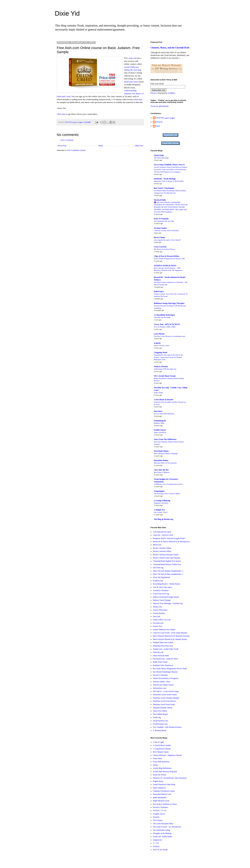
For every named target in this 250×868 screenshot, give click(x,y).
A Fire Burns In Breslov (164, 400)
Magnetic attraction (161, 503)
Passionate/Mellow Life (162, 794)
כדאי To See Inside (160, 850)
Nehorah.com (158, 652)
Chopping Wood (161, 352)
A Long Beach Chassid (162, 749)
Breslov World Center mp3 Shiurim (167, 558)
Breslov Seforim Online (162, 548)
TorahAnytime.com (160, 721)
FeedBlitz (171, 93)
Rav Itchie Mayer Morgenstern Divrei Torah (170, 669)
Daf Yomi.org (158, 568)
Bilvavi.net (157, 545)
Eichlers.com (158, 581)
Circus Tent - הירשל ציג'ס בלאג (167, 324)
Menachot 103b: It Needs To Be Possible (169, 181)
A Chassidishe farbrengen (164, 315)
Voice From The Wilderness (165, 439)
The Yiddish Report (160, 714)
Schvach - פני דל (160, 811)
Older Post (139, 146)
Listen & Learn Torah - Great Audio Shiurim (170, 633)
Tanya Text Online (160, 711)
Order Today (158, 393)
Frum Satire (157, 758)
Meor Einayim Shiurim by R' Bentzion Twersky (171, 636)
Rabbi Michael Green (161, 801)
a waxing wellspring (162, 501)
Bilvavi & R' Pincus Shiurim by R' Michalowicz (171, 542)
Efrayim (159, 122)
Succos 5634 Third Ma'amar (164, 414)
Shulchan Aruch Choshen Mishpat (166, 698)
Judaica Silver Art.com (162, 620)
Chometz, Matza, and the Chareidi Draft (170, 48)
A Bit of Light (158, 742)
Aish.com (132, 58)
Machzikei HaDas (161, 460)
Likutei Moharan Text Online (164, 630)
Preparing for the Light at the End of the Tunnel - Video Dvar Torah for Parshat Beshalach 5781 (168, 357)
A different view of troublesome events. (168, 484)
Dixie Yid (67, 13)
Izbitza (156, 765)
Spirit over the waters (162, 345)
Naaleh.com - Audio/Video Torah (166, 649)
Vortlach (156, 846)
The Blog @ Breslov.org (164, 519)
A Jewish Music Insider (162, 745)
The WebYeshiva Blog (162, 830)
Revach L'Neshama (160, 675)
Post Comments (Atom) (76, 150)
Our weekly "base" (161, 512)
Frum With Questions (161, 762)
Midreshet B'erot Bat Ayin (163, 646)
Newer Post (62, 146)
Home (101, 146)
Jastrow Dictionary (160, 610)
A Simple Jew (159, 510)
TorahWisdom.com (160, 724)
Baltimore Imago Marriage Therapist (169, 303)
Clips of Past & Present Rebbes (167, 256)
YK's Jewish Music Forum (165, 376)
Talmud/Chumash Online (163, 708)
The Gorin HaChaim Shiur (163, 824)
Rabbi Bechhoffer (160, 798)
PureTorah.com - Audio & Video (165, 659)
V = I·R (156, 843)
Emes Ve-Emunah (161, 219)
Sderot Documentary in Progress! (166, 678)
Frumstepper (159, 491)
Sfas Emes (158, 411)
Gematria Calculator (161, 590)
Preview (154, 93)
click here (138, 99)
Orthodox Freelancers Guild (164, 791)
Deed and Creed (131, 82)
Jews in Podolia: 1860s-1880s (165, 327)
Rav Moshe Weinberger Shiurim (165, 672)
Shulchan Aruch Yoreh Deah (164, 704)
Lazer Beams (159, 334)
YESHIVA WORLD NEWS (165, 266)
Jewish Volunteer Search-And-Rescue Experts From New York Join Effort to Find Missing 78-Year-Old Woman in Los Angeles (171, 169)
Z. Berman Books (160, 730)
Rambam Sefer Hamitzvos (163, 665)
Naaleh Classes (160, 430)
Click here (61, 114)
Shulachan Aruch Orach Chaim (165, 695)
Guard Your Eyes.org (161, 594)
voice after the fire (161, 470)
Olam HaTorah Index (161, 656)
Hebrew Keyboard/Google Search (166, 597)
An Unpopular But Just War (164, 221)
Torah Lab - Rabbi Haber (162, 837)
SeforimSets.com (159, 688)
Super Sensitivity (160, 432)
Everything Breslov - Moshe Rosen (166, 584)
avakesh (157, 343)
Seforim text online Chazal (163, 685)
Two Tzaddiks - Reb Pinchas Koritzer (167, 727)
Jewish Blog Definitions (162, 768)
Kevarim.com (158, 623)
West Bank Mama (161, 451)
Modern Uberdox (161, 367)
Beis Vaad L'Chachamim (164, 188)
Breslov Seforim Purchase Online (166, 555)
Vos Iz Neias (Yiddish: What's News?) (169, 165)
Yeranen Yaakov (160, 228)
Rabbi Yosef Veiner (160, 662)
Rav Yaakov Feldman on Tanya (165, 804)
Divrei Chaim (159, 237)
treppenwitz (157, 840)
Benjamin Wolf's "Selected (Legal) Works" (169, 538)
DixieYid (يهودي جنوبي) (165, 118)
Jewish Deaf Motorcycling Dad (165, 772)
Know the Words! (160, 775)
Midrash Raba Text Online (163, 642)
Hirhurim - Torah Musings (165, 179)
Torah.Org (157, 717)
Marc (158, 126)
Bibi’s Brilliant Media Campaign (166, 453)
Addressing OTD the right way (165, 369)
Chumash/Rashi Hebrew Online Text (167, 564)
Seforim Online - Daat (161, 682)
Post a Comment (67, 140)
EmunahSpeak (160, 421)
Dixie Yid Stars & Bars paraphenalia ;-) (168, 574)
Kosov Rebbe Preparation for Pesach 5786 (169, 259)
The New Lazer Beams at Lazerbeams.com (169, 336)
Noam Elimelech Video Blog (164, 784)
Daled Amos (159, 291)
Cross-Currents (160, 247)
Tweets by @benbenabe (160, 106)
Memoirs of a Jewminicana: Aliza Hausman (170, 778)
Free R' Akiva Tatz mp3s (162, 587)
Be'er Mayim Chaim (161, 752)
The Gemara (158, 820)
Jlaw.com (156, 616)
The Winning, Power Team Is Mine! (167, 493)
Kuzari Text (157, 626)
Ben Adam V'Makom (162, 472)
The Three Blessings (161, 158)
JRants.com (157, 607)
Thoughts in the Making (162, 833)
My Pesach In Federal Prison (164, 249)
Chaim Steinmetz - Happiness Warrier (167, 755)
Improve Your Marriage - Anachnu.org (168, 603)
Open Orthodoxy (159, 788)
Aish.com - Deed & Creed (163, 535)
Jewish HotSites (159, 613)
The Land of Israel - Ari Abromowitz (167, 827)
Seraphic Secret (159, 814)
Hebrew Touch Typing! (162, 600)
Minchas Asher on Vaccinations (165, 463)
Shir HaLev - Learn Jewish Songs (166, 691)
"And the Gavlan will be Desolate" (166, 230)
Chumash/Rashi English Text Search (167, 561)
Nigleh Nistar (158, 781)
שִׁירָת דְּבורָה (159, 155)
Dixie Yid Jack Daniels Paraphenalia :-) (168, 571)
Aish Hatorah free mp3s (162, 532)
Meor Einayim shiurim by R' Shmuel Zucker (170, 639)
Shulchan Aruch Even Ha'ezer (164, 701)
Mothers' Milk (159, 423)
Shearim (156, 817)
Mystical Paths (160, 200)
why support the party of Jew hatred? (167, 240)
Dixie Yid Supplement (161, 577)
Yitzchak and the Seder (162, 317)
